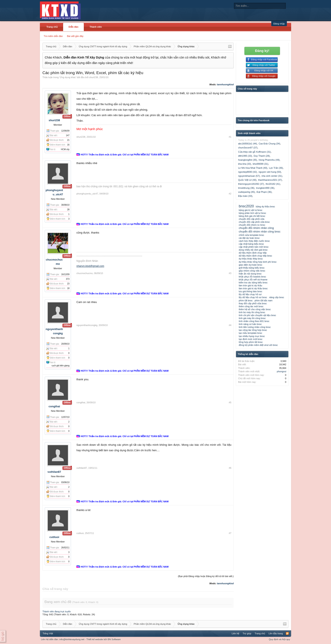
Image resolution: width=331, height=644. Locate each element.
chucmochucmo (85, 273)
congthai (54, 406)
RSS (287, 633)
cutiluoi (54, 537)
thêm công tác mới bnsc (251, 306)
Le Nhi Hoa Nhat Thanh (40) (253, 168)
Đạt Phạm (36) (264, 192)
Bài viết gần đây (75, 36)
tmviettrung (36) (246, 188)
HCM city (65, 149)
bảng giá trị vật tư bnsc (251, 210)
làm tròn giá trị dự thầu (250, 285)
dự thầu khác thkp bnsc (251, 259)
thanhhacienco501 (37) (270, 180)
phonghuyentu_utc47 (87, 194)
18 (68, 288)
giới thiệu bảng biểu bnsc (252, 268)
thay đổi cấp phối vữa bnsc (253, 303)
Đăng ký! (262, 51)
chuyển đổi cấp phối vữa (252, 219)
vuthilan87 (54, 472)
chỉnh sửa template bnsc (251, 235)
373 (68, 279)
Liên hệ (235, 633)
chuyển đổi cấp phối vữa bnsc (254, 222)
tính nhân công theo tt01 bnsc (254, 321)
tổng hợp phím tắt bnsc (251, 342)
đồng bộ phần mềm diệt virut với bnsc (258, 345)
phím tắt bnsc (246, 300)
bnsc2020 (246, 206)
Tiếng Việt (48, 633)
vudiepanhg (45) (247, 192)
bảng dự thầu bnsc (265, 207)
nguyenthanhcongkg (87, 325)
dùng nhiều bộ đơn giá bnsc (253, 250)
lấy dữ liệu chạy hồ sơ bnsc (253, 297)
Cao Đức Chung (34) (269, 144)
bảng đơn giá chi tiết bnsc (252, 216)
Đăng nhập (279, 24)
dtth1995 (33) (245, 156)
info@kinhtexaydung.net (72, 639)
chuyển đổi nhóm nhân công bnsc (260, 232)
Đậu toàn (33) (245, 196)
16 (68, 145)
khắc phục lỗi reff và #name (253, 280)
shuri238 (94, 77)
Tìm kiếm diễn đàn (53, 36)
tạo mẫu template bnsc (250, 333)
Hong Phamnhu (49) (269, 160)
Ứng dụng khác (68, 77)
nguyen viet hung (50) (270, 172)
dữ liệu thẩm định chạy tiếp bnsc (255, 256)
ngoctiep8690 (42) (248, 172)
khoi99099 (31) (260, 164)
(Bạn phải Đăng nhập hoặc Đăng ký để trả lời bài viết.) (206, 576)
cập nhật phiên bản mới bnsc (254, 247)
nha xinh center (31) (272, 176)
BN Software (114, 639)
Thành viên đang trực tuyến (57, 611)
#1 (230, 137)
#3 (230, 273)
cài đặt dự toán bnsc (249, 238)
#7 (230, 533)
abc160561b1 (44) (248, 144)
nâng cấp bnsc (276, 297)
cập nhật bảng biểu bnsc (251, 244)
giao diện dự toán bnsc (250, 265)
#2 (230, 194)
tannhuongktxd (225, 84)
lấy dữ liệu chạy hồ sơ (250, 294)
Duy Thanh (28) (262, 156)
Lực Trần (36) (276, 168)
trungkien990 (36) (265, 188)
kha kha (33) (245, 164)
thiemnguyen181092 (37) (251, 184)
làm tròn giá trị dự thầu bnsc (253, 288)
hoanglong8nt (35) (248, 160)
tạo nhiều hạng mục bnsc (252, 336)
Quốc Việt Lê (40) (247, 180)
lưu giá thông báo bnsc (251, 291)
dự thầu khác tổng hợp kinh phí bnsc (258, 262)
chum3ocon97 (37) (248, 148)
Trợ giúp (247, 633)
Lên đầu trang (276, 633)
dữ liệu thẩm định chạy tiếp (253, 253)
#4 (230, 325)
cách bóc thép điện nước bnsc (254, 241)
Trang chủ (52, 27)
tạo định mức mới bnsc (251, 339)
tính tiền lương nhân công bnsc (255, 327)
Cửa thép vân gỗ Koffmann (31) (254, 152)
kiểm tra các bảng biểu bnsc (253, 283)
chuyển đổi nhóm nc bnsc (252, 225)
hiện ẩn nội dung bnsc (250, 274)
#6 (230, 468)
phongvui (281, 371)
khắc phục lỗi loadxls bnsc (252, 277)
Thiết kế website (95, 639)
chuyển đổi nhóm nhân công (256, 228)
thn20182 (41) (273, 184)
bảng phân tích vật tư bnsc (252, 213)
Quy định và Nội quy (280, 639)
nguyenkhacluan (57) (249, 176)
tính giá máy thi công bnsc (252, 318)
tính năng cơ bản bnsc (250, 324)
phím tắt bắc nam (264, 300)
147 (68, 135)
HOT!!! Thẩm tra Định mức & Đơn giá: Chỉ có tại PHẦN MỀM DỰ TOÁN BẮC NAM (125, 155)
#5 (230, 402)
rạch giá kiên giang (61, 366)
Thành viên (96, 27)
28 (68, 210)
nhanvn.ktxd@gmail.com (90, 266)
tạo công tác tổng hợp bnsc (253, 330)
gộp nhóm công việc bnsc (252, 271)
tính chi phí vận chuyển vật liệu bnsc (257, 315)
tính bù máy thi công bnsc (252, 312)
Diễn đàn (73, 27)
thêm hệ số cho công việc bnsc (255, 309)
